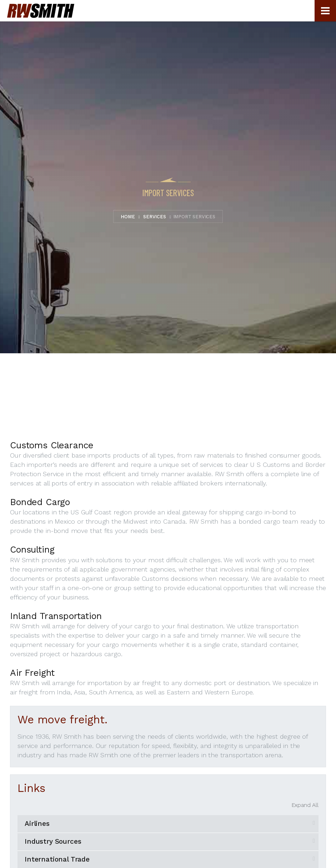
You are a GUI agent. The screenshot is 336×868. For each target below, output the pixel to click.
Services (155, 217)
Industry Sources (53, 841)
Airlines (37, 824)
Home (128, 217)
